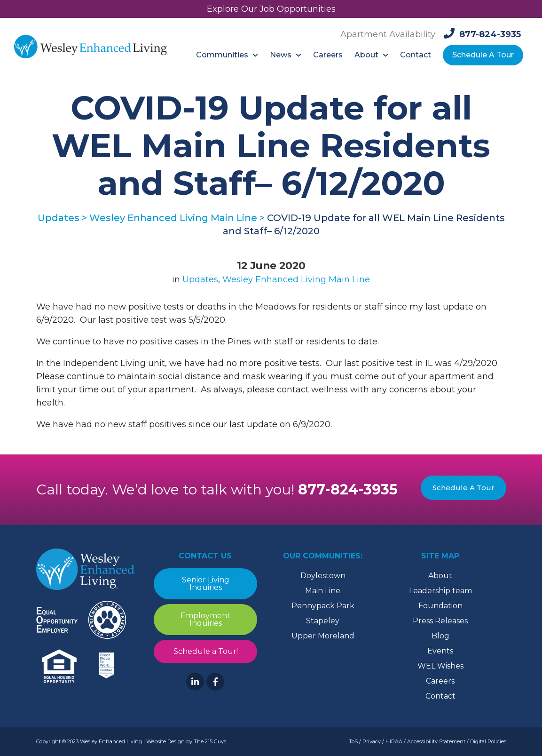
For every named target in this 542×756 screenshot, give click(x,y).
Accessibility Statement (436, 741)
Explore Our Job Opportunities (271, 9)
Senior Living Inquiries (205, 584)
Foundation (440, 606)
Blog (440, 636)
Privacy (372, 741)
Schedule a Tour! (205, 651)
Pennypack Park (323, 606)
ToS (353, 741)
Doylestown (323, 576)
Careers (440, 681)
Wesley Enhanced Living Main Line (296, 279)
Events (440, 651)
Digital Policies (488, 741)
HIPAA (394, 741)
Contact (440, 696)
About (440, 576)
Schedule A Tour (463, 488)
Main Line (323, 591)
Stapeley (323, 621)
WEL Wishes (440, 666)
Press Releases (440, 621)
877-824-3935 (348, 489)
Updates (200, 279)
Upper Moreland (323, 636)
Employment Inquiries (205, 619)
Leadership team (440, 591)
